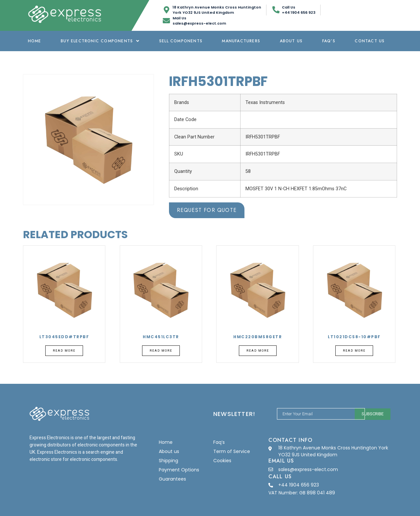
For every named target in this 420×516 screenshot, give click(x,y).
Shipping (168, 461)
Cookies (222, 461)
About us (291, 41)
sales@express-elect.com (308, 469)
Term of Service (232, 451)
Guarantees (172, 479)
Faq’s (329, 41)
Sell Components (181, 41)
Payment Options (179, 470)
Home (35, 41)
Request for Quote (207, 210)
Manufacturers (241, 41)
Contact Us (370, 41)
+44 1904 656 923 (299, 485)
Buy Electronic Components (100, 41)
